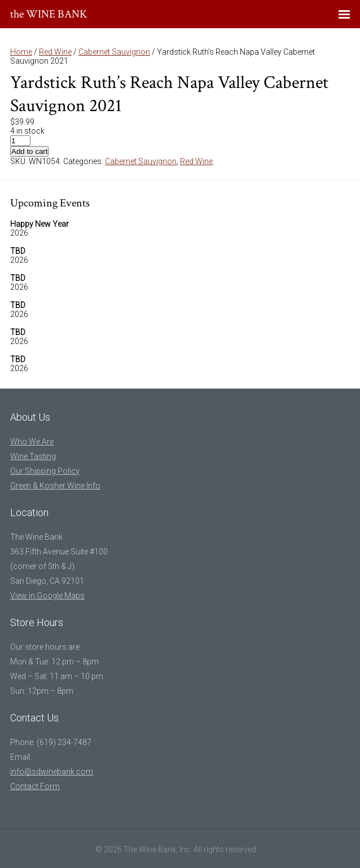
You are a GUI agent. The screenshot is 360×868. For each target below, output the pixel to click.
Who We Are (32, 442)
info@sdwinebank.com (52, 772)
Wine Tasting (33, 456)
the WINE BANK (49, 14)
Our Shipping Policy (45, 471)
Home (21, 52)
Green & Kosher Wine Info (55, 486)
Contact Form (35, 786)
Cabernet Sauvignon (114, 52)
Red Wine (55, 52)
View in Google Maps (47, 596)
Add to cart (29, 151)
